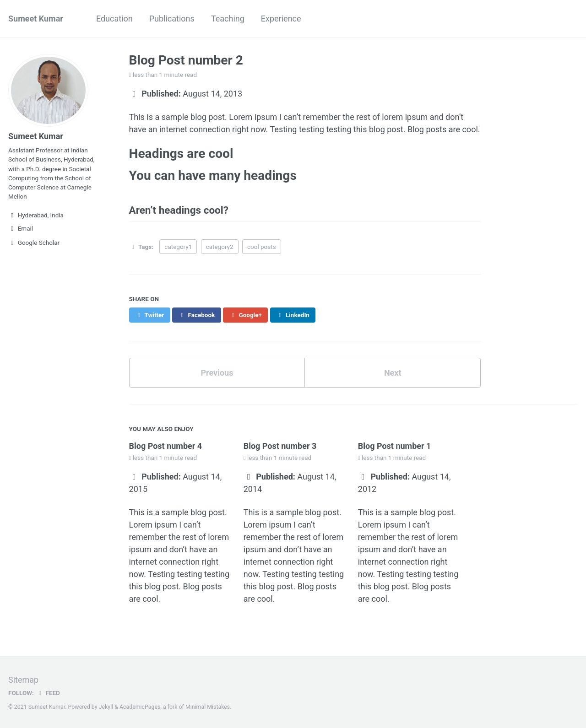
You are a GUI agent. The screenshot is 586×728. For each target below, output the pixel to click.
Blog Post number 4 (166, 446)
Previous (217, 373)
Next (393, 373)
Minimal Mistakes (208, 707)
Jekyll (106, 707)
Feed (48, 693)
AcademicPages (140, 707)
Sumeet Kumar (36, 19)
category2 (220, 247)
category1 (178, 247)
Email (21, 228)
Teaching (228, 19)
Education (114, 19)
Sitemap (23, 680)
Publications (172, 19)
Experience (281, 19)
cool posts (262, 247)
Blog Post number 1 (395, 446)
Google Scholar (34, 243)
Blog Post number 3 (280, 446)
